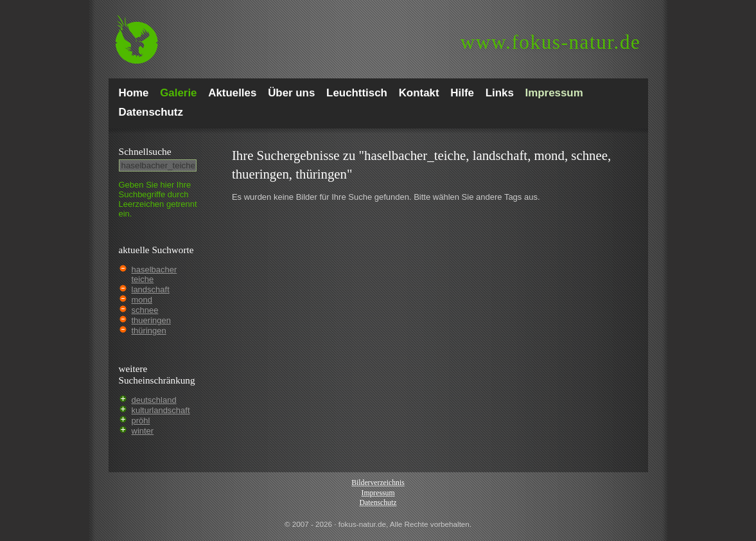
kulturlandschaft (161, 410)
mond (142, 300)
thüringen (149, 331)
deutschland (154, 400)
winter (143, 431)
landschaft (151, 289)
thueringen (151, 320)
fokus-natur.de (551, 42)
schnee (145, 310)
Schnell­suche (145, 151)
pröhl (141, 421)
